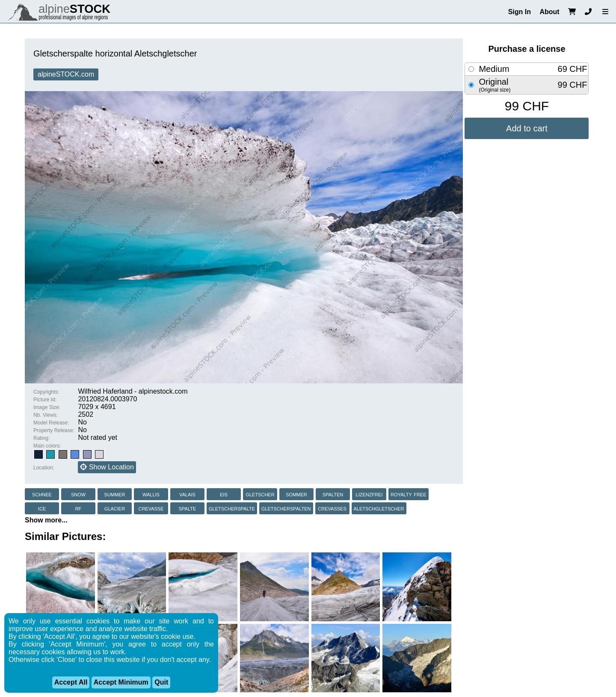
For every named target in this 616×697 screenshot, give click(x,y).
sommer (296, 494)
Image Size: (47, 407)
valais (187, 494)
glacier (115, 508)
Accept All (71, 682)
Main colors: (47, 446)
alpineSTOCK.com (66, 74)
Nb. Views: (46, 415)
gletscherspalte (232, 508)
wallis (151, 494)
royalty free (409, 494)
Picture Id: (45, 400)
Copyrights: (46, 392)
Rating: (41, 438)
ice (42, 508)
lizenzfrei (369, 494)
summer (115, 494)
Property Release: (54, 430)
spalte (188, 508)
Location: (44, 468)
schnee (42, 494)
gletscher (260, 494)
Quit (161, 682)
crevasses (332, 508)
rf (78, 508)
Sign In (520, 12)
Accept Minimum (121, 682)
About (549, 12)
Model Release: (51, 423)
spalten (333, 494)
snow (78, 494)
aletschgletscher (379, 508)
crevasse (151, 508)
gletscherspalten (286, 508)
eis (224, 494)
